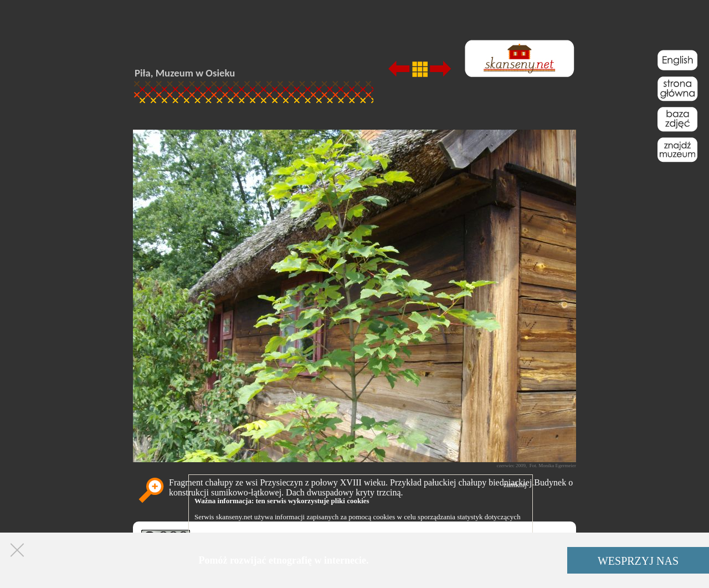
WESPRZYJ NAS (638, 561)
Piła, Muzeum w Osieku (185, 73)
